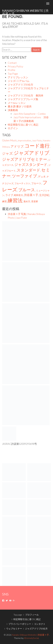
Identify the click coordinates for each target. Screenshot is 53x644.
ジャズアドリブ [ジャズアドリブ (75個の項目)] (32, 153)
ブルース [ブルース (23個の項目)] (27, 190)
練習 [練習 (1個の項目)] (4, 201)
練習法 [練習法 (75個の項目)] (15, 200)
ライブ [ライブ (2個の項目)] (9, 195)
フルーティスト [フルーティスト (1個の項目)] (22, 183)
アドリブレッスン (18, 77)
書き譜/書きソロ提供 (20, 106)
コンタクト (40, 624)
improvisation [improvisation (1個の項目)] (24, 140)
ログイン (13, 128)
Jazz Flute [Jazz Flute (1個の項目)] (37, 140)
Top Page (13, 74)
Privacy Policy (15, 66)
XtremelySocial (31, 638)
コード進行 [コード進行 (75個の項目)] (37, 146)
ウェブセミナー (14, 628)
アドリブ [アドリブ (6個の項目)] (17, 146)
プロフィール (32, 615)
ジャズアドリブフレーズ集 (23, 99)
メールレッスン (17, 103)
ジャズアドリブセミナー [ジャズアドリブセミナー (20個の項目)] (25, 159)
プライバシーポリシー (20, 624)
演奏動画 (13, 110)
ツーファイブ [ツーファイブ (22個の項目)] (24, 176)
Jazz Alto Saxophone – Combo (30, 114)
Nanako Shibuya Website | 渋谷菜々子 (25, 11)
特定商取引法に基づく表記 (23, 125)
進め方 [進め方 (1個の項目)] (27, 201)
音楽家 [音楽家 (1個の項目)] (35, 201)
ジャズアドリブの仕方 (20, 85)
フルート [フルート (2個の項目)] (36, 183)
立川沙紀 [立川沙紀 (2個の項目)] (44, 195)
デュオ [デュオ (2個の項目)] (42, 176)
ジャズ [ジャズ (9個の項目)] (7, 153)
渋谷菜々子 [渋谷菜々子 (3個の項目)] (31, 195)
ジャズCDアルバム (19, 81)
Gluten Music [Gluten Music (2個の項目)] (10, 140)
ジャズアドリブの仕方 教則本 (26, 95)
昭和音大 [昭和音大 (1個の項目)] (19, 195)
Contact (12, 63)
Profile (12, 70)
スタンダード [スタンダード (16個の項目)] (28, 170)
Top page (18, 615)
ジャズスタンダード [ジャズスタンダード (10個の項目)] (31, 164)
